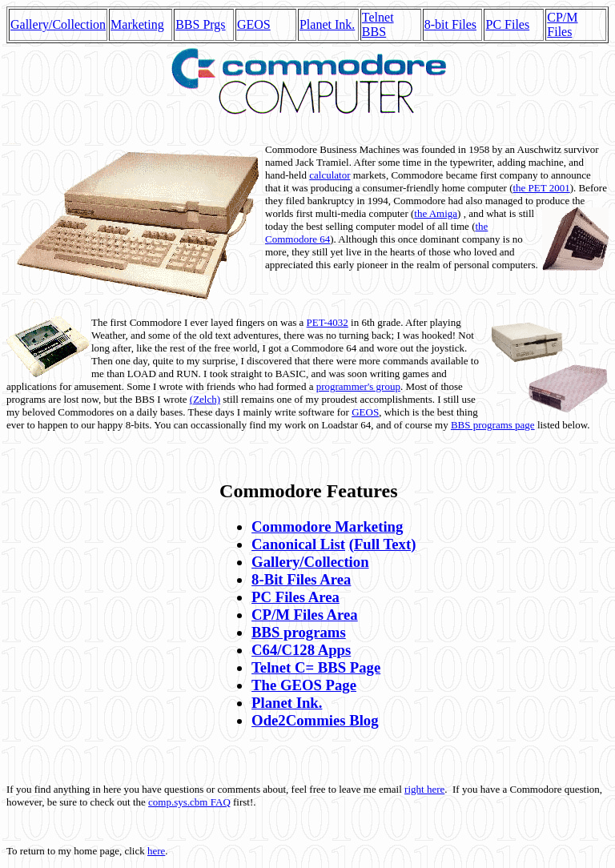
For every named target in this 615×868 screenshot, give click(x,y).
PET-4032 (328, 322)
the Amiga (436, 213)
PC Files (507, 24)
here (156, 851)
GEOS (254, 24)
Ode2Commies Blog (315, 720)
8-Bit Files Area (301, 579)
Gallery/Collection (58, 24)
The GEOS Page (304, 685)
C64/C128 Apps (301, 650)
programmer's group (358, 386)
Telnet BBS (378, 24)
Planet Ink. (327, 24)
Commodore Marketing (327, 526)
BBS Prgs (200, 24)
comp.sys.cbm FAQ (189, 802)
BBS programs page (493, 425)
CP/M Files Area (305, 615)
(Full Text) (383, 544)
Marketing (137, 24)
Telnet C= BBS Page (316, 667)
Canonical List (298, 544)
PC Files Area (295, 597)
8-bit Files (450, 24)
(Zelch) (205, 399)
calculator (330, 175)
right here (424, 789)
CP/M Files (562, 24)
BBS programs (299, 632)
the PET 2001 (541, 188)
